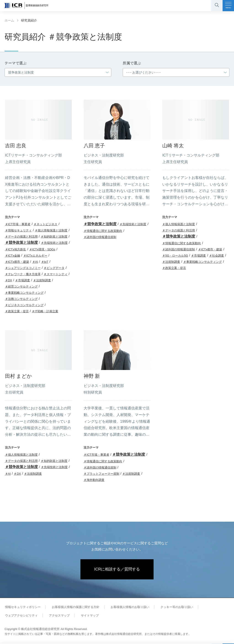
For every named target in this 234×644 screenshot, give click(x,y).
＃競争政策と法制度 (21, 243)
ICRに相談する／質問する (117, 570)
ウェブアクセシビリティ (21, 616)
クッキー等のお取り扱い (173, 607)
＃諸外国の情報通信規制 (100, 237)
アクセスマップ (58, 616)
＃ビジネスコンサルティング (24, 305)
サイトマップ (87, 616)
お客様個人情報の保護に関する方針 (74, 607)
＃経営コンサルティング (21, 286)
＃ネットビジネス (45, 224)
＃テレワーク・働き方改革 (23, 274)
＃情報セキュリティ (18, 230)
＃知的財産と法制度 (54, 237)
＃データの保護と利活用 (21, 237)
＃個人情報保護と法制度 (51, 230)
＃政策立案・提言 (17, 311)
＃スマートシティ (56, 274)
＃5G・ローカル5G (175, 256)
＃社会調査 (217, 256)
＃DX (9, 280)
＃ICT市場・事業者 (18, 224)
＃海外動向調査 (94, 480)
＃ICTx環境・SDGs (42, 249)
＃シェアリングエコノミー (23, 268)
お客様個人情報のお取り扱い (127, 607)
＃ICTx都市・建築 (17, 262)
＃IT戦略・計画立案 (45, 311)
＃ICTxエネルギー (35, 256)
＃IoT (45, 262)
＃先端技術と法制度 (54, 243)
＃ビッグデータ (54, 268)
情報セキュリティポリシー (22, 607)
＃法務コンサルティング (21, 299)
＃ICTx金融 (13, 256)
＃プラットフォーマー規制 (101, 474)
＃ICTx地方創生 (16, 249)
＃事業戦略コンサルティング (24, 293)
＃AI (35, 262)
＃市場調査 (23, 280)
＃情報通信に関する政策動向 (103, 231)
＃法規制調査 (42, 280)
